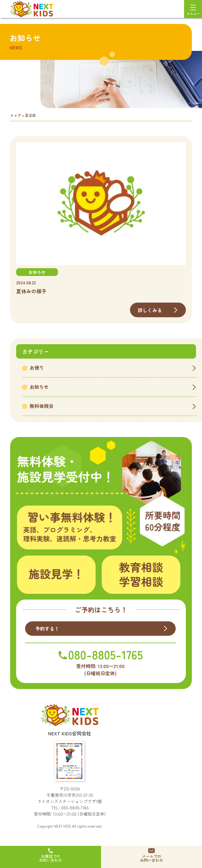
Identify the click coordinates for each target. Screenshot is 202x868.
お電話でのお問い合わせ (51, 858)
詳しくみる (150, 310)
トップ (16, 115)
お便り (37, 368)
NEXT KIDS (62, 826)
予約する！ (47, 629)
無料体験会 (42, 406)
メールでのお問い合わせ (151, 858)
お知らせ (39, 387)
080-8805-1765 (75, 808)
